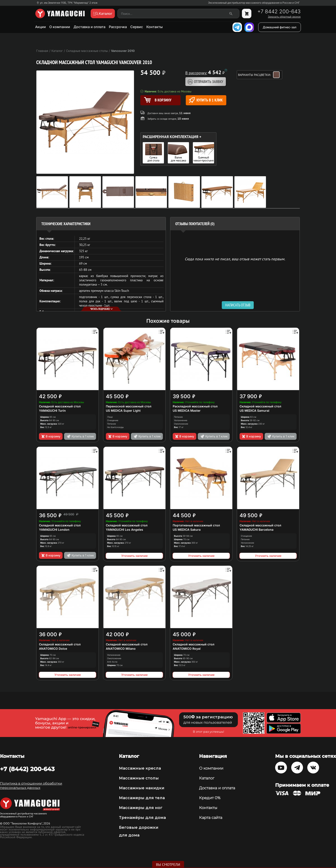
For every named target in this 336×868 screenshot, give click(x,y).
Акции (40, 27)
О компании (60, 27)
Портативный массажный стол (196, 525)
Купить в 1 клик (206, 100)
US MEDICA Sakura (187, 530)
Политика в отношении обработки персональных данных (31, 786)
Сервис (137, 27)
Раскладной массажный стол (195, 406)
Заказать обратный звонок (284, 17)
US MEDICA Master (187, 411)
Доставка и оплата (89, 27)
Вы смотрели (168, 865)
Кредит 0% (210, 798)
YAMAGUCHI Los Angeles (124, 530)
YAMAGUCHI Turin (52, 411)
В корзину (51, 436)
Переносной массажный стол (129, 406)
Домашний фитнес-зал (280, 27)
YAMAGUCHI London (54, 530)
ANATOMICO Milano (121, 649)
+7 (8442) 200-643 (27, 769)
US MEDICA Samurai (254, 411)
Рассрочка (118, 27)
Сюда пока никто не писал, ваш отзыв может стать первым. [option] (235, 259)
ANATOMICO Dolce (53, 649)
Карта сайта (211, 818)
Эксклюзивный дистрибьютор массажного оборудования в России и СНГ (254, 3)
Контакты (154, 27)
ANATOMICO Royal (187, 649)
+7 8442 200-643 (279, 12)
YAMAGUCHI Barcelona (256, 530)
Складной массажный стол (60, 406)
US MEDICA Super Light (123, 411)
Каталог (207, 778)
